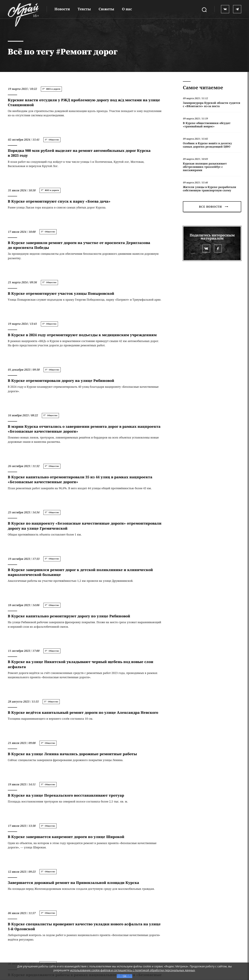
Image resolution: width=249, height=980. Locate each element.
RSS (157, 942)
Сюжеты (106, 9)
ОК (124, 976)
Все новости (213, 207)
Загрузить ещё (84, 887)
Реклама (96, 942)
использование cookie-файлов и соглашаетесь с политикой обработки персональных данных (132, 970)
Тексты (84, 9)
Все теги (127, 942)
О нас (127, 9)
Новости (62, 9)
